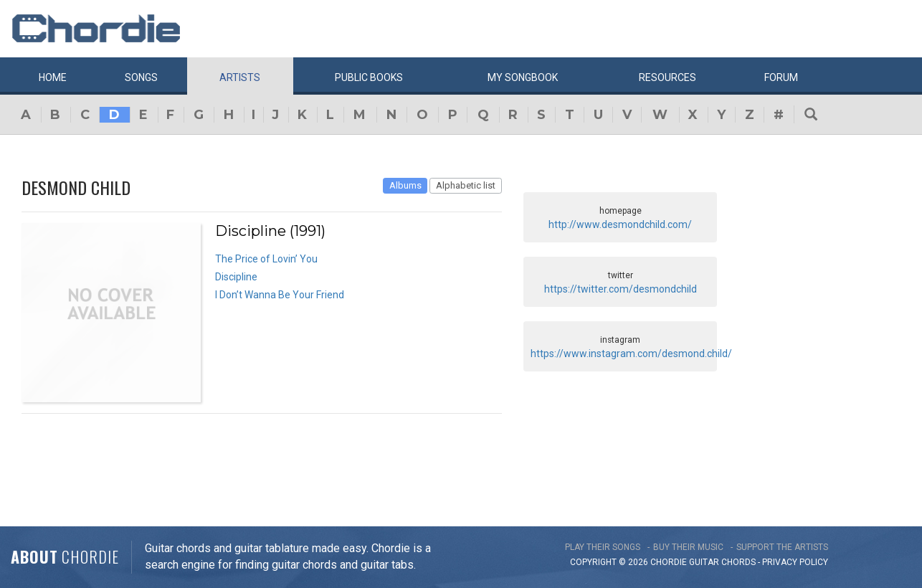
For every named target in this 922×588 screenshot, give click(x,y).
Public (369, 77)
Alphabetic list (466, 185)
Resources (667, 77)
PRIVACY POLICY (795, 562)
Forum (781, 77)
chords (738, 562)
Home (53, 77)
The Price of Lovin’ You (266, 259)
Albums (405, 185)
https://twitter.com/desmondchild (621, 289)
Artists (240, 77)
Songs (141, 77)
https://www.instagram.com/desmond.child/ (631, 354)
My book (523, 77)
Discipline (236, 277)
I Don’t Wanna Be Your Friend (280, 295)
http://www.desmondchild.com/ (620, 224)
